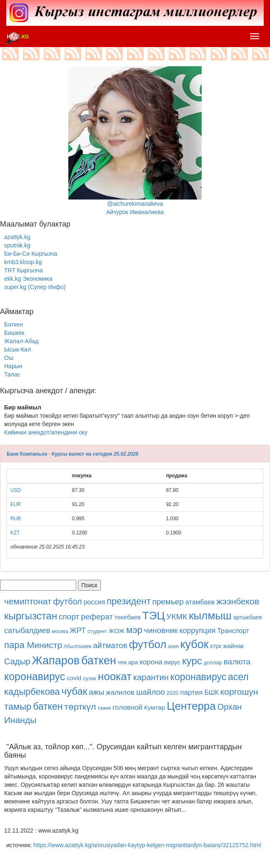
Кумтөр (155, 707)
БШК (211, 692)
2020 (173, 693)
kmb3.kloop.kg (23, 262)
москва (60, 631)
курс (192, 661)
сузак (90, 678)
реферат (97, 617)
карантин (151, 677)
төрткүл (80, 707)
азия (173, 646)
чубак (75, 691)
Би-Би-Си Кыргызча (31, 254)
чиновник (161, 630)
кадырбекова (32, 692)
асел (238, 677)
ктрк (216, 646)
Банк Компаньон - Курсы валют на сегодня (59, 454)
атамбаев (200, 602)
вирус (172, 662)
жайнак (233, 646)
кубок (194, 644)
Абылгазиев (77, 646)
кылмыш (210, 616)
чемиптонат (28, 601)
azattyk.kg (17, 237)
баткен (99, 661)
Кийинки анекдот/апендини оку (46, 432)
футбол (68, 601)
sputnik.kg (17, 245)
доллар (213, 662)
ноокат (115, 676)
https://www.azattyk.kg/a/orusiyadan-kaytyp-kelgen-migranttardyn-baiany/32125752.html (147, 845)
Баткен (14, 324)
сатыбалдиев (27, 631)
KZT (15, 533)
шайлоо (151, 692)
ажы (96, 692)
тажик (104, 708)
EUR (16, 504)
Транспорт (233, 631)
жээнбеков (238, 601)
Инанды (20, 720)
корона (151, 662)
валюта (237, 662)
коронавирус (35, 676)
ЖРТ (78, 631)
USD (16, 490)
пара (16, 645)
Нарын (13, 366)
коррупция (198, 631)
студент (97, 631)
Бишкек (14, 333)
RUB (16, 519)
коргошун (239, 692)
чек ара (128, 662)
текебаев (128, 617)
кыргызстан (31, 616)
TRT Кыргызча (24, 270)
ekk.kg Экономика (28, 279)
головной (127, 707)
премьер (168, 602)
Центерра (191, 706)
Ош (9, 358)
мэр (134, 630)
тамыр (18, 707)
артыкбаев (248, 617)
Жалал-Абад (21, 341)
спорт (69, 617)
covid (74, 678)
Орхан (230, 707)
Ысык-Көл (18, 349)
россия (94, 602)
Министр (45, 645)
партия (191, 692)
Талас (12, 374)
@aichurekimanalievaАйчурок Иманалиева (135, 141)
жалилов (120, 692)
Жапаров (56, 661)
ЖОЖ (116, 631)
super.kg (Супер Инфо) (35, 287)
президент (129, 601)
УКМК (177, 617)
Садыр (17, 661)
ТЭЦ (154, 616)
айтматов (110, 645)
